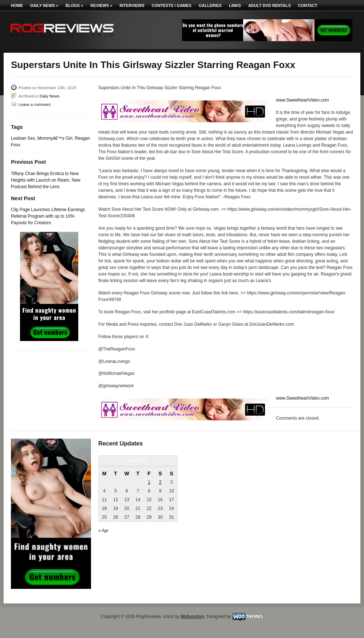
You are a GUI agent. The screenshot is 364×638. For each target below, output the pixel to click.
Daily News (44, 5)
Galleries (210, 5)
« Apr (103, 531)
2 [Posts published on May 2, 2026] (160, 482)
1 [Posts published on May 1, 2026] (149, 482)
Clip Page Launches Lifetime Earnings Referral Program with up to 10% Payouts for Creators (48, 216)
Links (235, 5)
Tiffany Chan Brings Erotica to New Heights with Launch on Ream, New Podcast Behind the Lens (46, 180)
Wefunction (192, 617)
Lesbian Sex (23, 138)
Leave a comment (34, 104)
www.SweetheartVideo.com (302, 100)
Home (17, 5)
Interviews (132, 5)
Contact (308, 5)
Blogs (74, 5)
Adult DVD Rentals (270, 5)
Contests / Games (172, 5)
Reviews (101, 5)
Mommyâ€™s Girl (55, 138)
